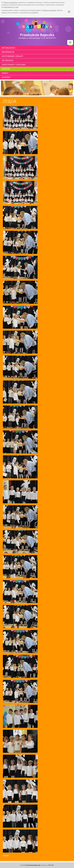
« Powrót (5, 856)
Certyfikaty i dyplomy (14, 65)
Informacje (8, 52)
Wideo (5, 73)
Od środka (8, 60)
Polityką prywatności (49, 10)
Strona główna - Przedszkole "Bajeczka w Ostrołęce (37, 25)
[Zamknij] (69, 12)
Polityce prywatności (10, 3)
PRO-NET (51, 865)
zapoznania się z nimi (11, 7)
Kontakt (6, 77)
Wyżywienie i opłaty (12, 56)
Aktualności (9, 48)
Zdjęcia (6, 69)
